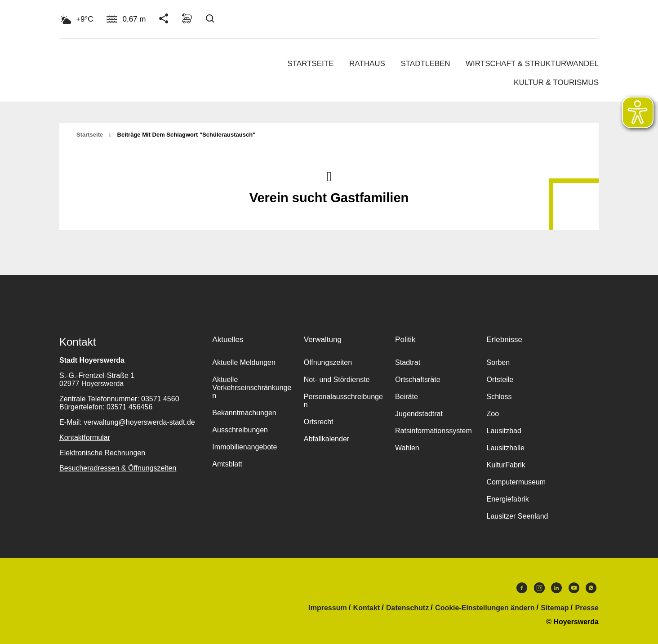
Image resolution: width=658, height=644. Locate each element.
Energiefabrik (507, 499)
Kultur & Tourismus (556, 82)
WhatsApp (591, 588)
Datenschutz (407, 608)
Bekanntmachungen (244, 413)
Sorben (498, 362)
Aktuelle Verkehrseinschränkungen (252, 388)
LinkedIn (556, 588)
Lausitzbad (504, 431)
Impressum (327, 608)
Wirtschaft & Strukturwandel (532, 64)
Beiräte (407, 397)
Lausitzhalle (505, 448)
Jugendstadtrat (419, 414)
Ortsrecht (319, 422)
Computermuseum (516, 482)
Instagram (539, 588)
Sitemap (555, 608)
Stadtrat (408, 362)
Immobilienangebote (245, 447)
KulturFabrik (506, 465)
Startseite (310, 64)
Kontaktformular (85, 437)
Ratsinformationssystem (433, 431)
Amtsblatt (227, 464)
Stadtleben (425, 64)
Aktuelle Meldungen (244, 362)
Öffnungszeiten (328, 362)
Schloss (499, 397)
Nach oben (329, 176)
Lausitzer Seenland (517, 516)
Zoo (493, 414)
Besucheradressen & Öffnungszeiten (118, 468)
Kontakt (367, 608)
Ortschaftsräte (418, 380)
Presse (587, 608)
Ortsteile (500, 380)
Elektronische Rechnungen (102, 453)
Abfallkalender (327, 439)
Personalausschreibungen (343, 401)
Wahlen (407, 448)
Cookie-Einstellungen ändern (485, 608)
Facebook (522, 588)
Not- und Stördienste (337, 380)
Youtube (574, 588)
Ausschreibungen (240, 430)
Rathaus (367, 64)
